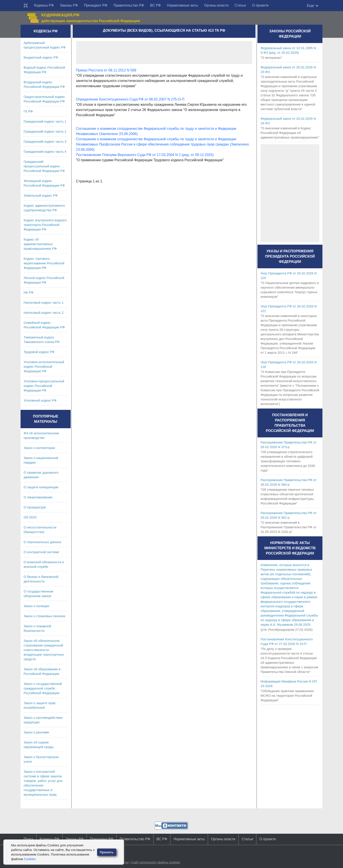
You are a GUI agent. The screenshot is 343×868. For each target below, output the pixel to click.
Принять (107, 852)
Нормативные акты (182, 5)
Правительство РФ (129, 5)
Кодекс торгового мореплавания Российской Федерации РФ (44, 263)
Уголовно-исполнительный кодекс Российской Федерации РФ (44, 366)
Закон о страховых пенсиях (45, 616)
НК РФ (29, 292)
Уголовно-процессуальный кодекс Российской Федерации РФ (44, 386)
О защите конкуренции (41, 487)
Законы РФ (69, 5)
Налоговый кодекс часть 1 (44, 302)
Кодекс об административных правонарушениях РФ (40, 244)
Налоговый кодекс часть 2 (44, 313)
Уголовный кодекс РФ (40, 400)
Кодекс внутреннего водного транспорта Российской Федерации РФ (45, 225)
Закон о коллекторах (39, 448)
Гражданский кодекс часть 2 (45, 131)
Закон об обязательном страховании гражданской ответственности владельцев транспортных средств (44, 650)
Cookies (30, 859)
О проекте (260, 5)
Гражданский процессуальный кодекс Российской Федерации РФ (44, 166)
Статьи (240, 5)
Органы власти (216, 5)
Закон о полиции (36, 606)
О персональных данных (43, 542)
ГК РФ (28, 111)
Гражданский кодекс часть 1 (45, 121)
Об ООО (30, 517)
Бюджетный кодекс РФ (41, 57)
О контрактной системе (41, 552)
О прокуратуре (35, 507)
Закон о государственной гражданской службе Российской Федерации (43, 688)
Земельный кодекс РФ (41, 195)
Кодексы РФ (44, 5)
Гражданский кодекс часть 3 (45, 141)
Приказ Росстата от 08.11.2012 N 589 (106, 70)
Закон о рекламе (36, 732)
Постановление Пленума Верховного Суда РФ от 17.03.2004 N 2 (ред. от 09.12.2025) (145, 155)
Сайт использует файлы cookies (156, 862)
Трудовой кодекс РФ (39, 352)
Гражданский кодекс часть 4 (45, 152)
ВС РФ (155, 5)
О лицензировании (38, 497)
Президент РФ (96, 5)
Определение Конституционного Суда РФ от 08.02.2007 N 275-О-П (130, 99)
